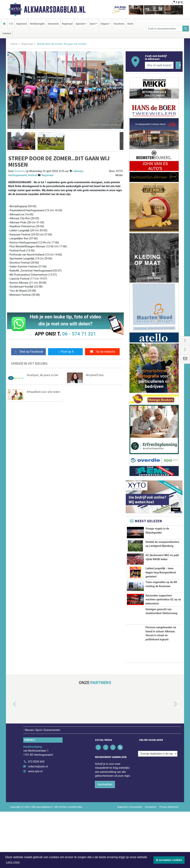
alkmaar (78, 171)
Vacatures (119, 24)
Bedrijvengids (37, 24)
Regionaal (67, 24)
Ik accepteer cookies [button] (169, 860)
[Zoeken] (186, 29)
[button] (9, 141)
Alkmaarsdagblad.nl (55, 9)
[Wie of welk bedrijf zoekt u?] (159, 65)
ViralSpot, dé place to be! (42, 375)
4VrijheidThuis (95, 375)
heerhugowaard (18, 175)
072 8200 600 (36, 818)
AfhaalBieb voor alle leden (43, 392)
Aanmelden (105, 841)
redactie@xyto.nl (38, 823)
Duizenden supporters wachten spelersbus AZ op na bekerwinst (163, 639)
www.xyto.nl (35, 828)
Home (14, 44)
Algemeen (22, 24)
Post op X (65, 352)
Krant (130, 24)
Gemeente (53, 24)
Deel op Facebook (28, 352)
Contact (7, 33)
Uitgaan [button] (104, 24)
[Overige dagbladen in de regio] (158, 810)
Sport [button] (93, 24)
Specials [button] (80, 24)
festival (32, 175)
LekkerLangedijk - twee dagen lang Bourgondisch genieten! (161, 595)
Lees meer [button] (13, 862)
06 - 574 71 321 (79, 334)
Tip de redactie (102, 352)
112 (11, 24)
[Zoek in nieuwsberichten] (164, 29)
